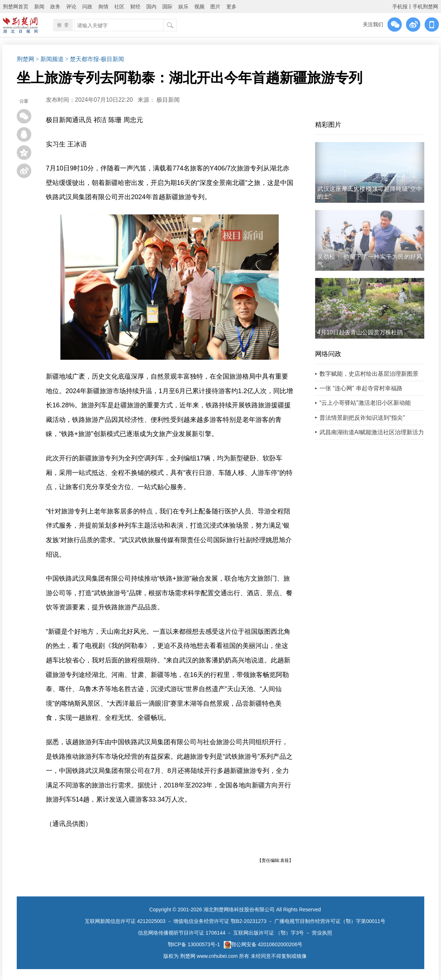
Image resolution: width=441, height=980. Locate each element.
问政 (87, 7)
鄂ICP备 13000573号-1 (194, 944)
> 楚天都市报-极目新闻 (95, 59)
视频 (199, 7)
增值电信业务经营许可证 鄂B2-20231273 (220, 921)
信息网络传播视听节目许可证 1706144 (182, 933)
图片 (215, 7)
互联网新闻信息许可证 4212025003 (125, 921)
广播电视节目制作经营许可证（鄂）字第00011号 (330, 921)
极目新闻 (168, 100)
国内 (151, 7)
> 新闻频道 (50, 59)
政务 (55, 7)
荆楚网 (25, 59)
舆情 (103, 7)
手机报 (400, 7)
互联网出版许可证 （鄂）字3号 (269, 933)
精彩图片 (328, 125)
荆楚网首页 (16, 7)
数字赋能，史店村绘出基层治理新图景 (369, 374)
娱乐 (183, 7)
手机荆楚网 (425, 7)
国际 (167, 7)
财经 (135, 7)
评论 (71, 7)
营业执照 (322, 933)
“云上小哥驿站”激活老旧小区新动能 (365, 403)
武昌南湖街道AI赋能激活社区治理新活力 (372, 432)
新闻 (39, 7)
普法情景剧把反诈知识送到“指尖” (362, 418)
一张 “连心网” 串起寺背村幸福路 (361, 388)
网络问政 (328, 354)
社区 (119, 7)
